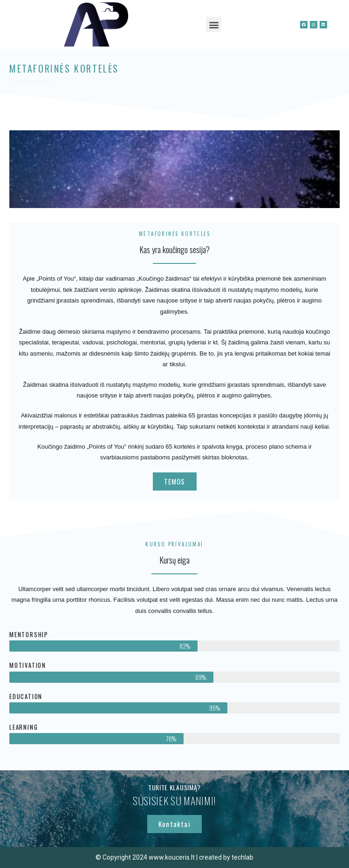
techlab (243, 857)
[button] (214, 24)
